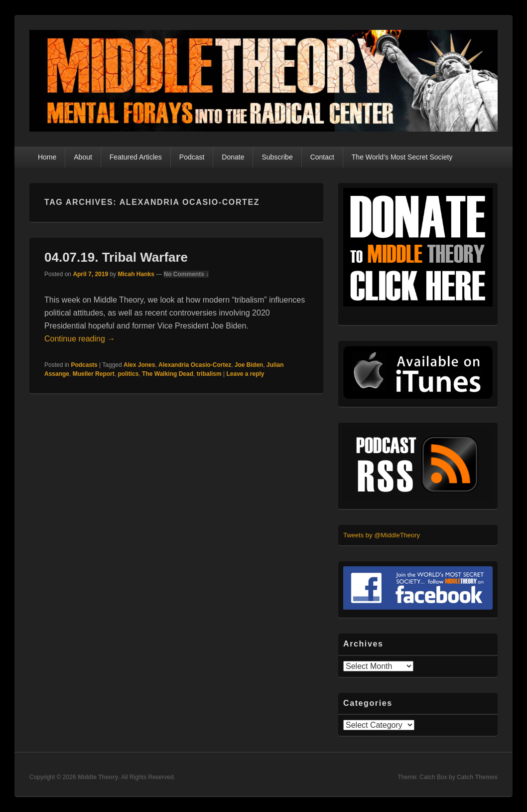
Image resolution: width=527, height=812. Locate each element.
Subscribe (277, 157)
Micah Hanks (136, 274)
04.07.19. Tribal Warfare (116, 257)
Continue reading (80, 339)
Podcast (192, 157)
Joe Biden (249, 365)
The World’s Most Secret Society (402, 157)
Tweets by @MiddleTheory (382, 535)
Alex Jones (139, 365)
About (83, 157)
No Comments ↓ (187, 274)
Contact (322, 157)
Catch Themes (477, 777)
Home (47, 157)
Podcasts (84, 365)
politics (128, 374)
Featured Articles (136, 157)
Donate (233, 157)
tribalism (209, 374)
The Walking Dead (168, 374)
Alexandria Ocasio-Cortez (195, 365)
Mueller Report (94, 374)
